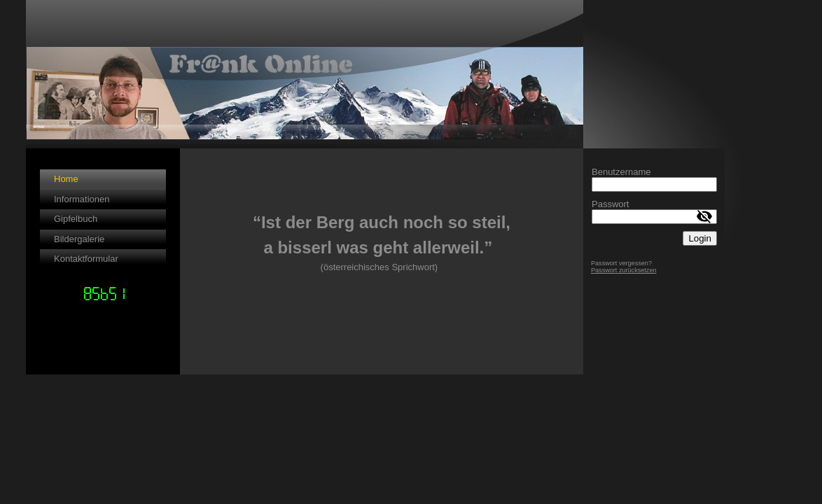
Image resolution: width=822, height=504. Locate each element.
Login (700, 238)
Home (66, 179)
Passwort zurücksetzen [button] (624, 270)
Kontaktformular (86, 259)
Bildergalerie (79, 239)
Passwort (610, 204)
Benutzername (621, 172)
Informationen (82, 199)
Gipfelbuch (76, 219)
